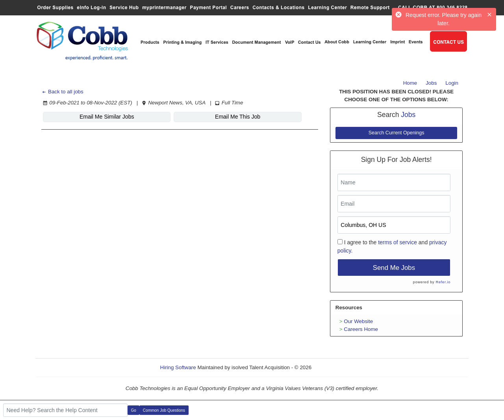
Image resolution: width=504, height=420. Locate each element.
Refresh (335, 367)
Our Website (358, 321)
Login (452, 83)
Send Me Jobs (394, 268)
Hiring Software (178, 367)
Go (134, 410)
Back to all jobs (62, 92)
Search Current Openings (397, 133)
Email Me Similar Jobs (89, 117)
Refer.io (443, 282)
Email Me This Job (184, 117)
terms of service (397, 242)
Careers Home (361, 329)
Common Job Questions (164, 410)
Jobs (431, 83)
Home (410, 83)
